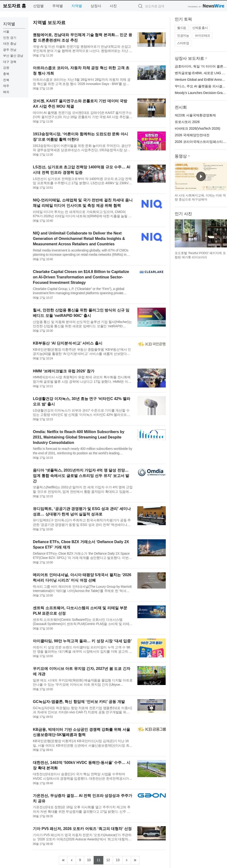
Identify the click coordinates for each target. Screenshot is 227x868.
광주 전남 (10, 50)
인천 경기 (10, 38)
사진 (113, 6)
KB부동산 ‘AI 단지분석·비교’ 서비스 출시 (68, 343)
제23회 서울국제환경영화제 (195, 115)
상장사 (96, 6)
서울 (6, 32)
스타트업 (183, 43)
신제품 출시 (200, 28)
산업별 (38, 6)
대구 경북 (10, 62)
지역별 (77, 6)
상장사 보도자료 (189, 58)
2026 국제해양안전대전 (192, 135)
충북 (6, 74)
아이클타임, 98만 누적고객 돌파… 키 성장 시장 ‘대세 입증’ (82, 641)
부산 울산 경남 (13, 56)
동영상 (181, 156)
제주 (6, 86)
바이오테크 (203, 36)
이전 (179, 234)
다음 (223, 234)
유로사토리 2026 (187, 122)
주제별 (58, 6)
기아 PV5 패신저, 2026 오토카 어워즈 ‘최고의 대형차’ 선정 (82, 829)
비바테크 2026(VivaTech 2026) (197, 128)
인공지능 (183, 36)
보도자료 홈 (14, 6)
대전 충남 (10, 44)
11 (100, 859)
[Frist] (63, 860)
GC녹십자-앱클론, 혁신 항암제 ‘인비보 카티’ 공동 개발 (79, 702)
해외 (6, 92)
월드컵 (182, 28)
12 (110, 859)
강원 (6, 68)
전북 (6, 80)
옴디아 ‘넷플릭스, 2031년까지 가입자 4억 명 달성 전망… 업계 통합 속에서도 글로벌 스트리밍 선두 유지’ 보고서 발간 (81, 476)
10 (90, 859)
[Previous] (72, 860)
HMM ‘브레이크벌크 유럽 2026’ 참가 (64, 371)
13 (119, 859)
